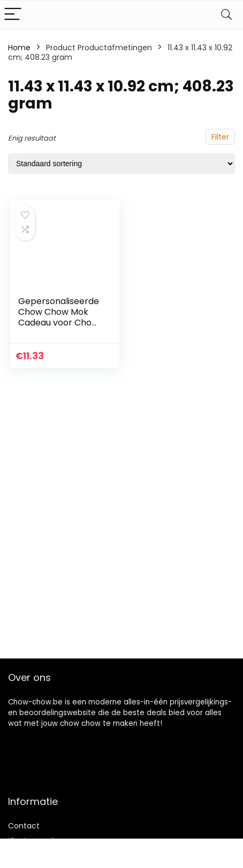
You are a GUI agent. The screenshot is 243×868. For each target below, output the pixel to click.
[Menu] (13, 15)
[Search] (226, 15)
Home (19, 48)
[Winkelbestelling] (122, 164)
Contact (24, 826)
